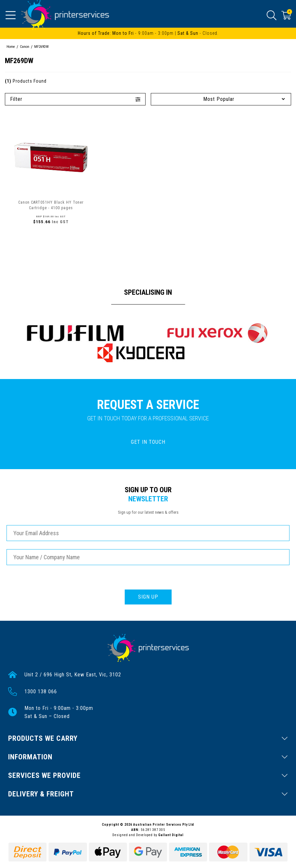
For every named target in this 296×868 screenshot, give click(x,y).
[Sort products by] (221, 99)
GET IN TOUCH (148, 442)
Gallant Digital (171, 835)
